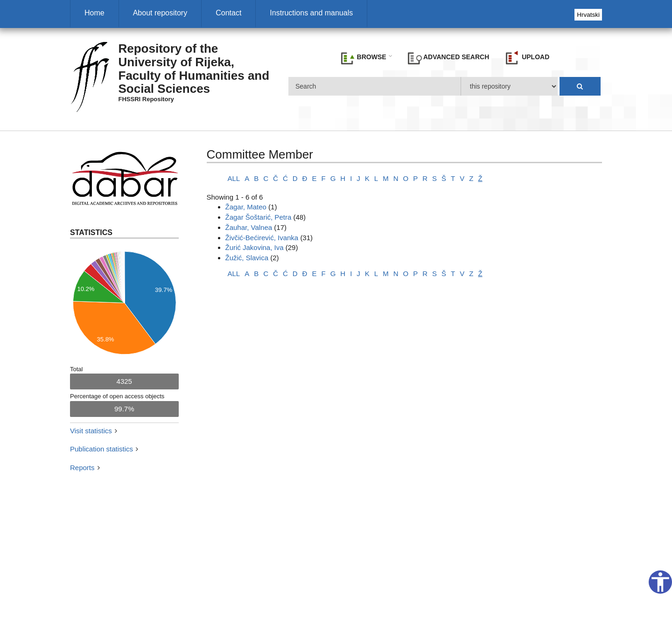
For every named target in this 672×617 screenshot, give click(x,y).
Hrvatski (588, 15)
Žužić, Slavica (247, 258)
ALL (234, 178)
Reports (82, 468)
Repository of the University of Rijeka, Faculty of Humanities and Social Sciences (194, 69)
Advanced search (449, 58)
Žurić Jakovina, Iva (255, 247)
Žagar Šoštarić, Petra (259, 217)
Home (94, 13)
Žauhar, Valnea (249, 227)
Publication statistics (101, 449)
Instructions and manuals (311, 13)
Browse (364, 58)
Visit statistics (91, 431)
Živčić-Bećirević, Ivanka (262, 238)
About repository (160, 13)
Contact (228, 13)
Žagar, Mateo (246, 207)
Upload (528, 58)
